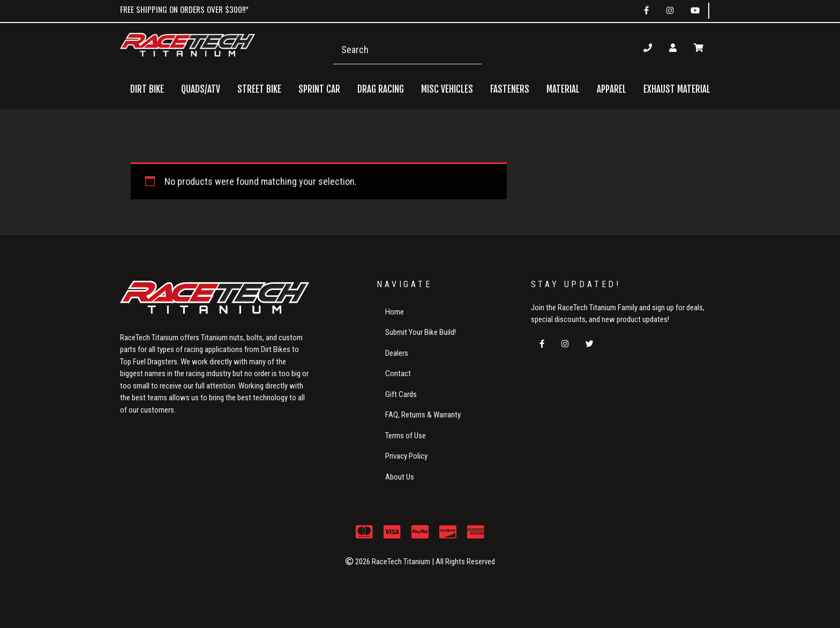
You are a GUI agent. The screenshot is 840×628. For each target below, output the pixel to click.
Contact (398, 373)
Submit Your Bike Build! (421, 332)
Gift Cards (401, 394)
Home (395, 312)
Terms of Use (406, 436)
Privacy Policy (406, 456)
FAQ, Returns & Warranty (423, 415)
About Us (400, 477)
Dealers (397, 353)
